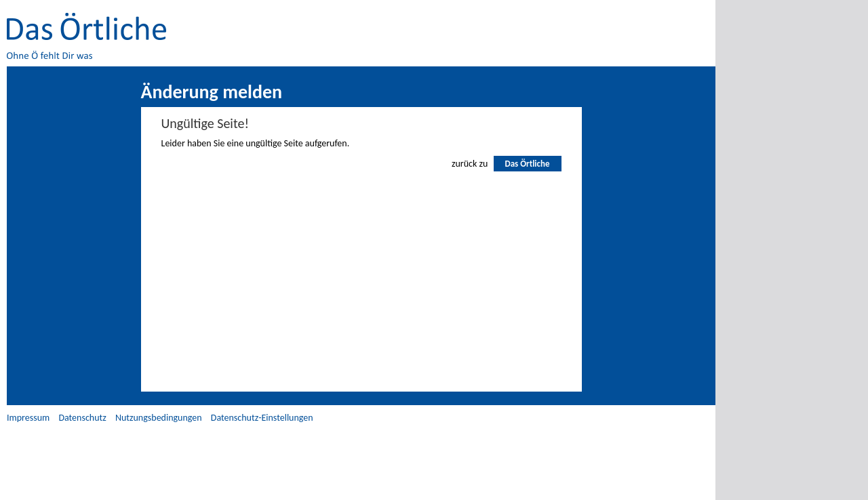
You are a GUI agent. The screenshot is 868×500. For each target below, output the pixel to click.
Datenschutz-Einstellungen (262, 418)
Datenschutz (82, 418)
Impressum (28, 418)
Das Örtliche (527, 164)
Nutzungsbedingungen (159, 418)
